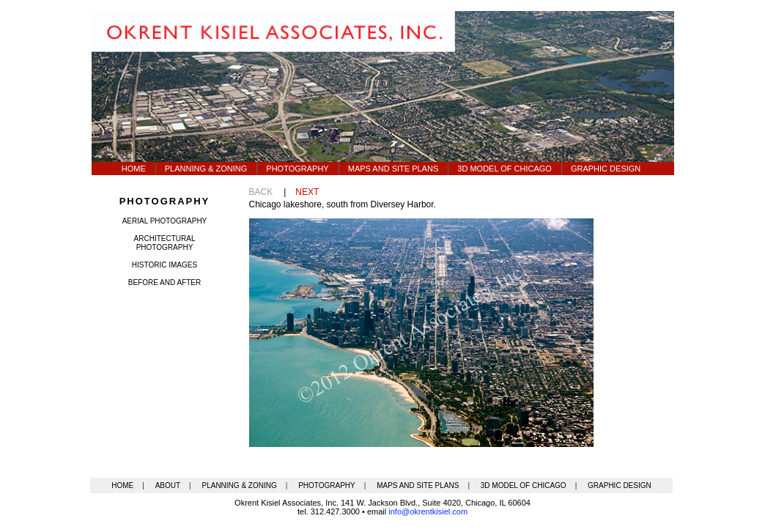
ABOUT (168, 485)
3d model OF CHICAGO (505, 169)
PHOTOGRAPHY (327, 485)
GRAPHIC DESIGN (620, 485)
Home (134, 169)
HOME (122, 485)
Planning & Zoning (206, 169)
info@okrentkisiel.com (428, 511)
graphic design (606, 169)
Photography (297, 169)
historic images (165, 265)
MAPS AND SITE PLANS (418, 485)
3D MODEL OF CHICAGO (524, 485)
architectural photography (165, 243)
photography (165, 201)
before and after (165, 282)
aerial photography (165, 221)
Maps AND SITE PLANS (393, 169)
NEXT (307, 192)
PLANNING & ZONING (239, 485)
